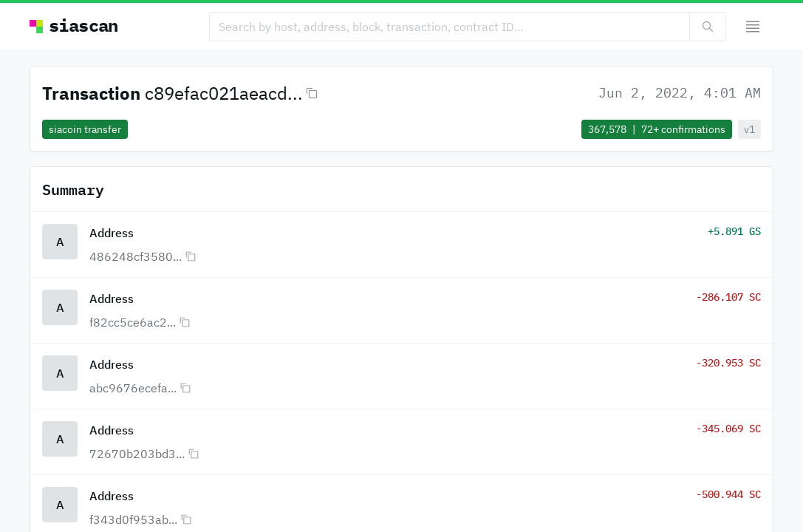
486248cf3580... (136, 256)
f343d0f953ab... (133, 519)
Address (112, 233)
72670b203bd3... (137, 454)
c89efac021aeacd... (224, 93)
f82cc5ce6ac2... (133, 322)
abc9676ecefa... (133, 388)
